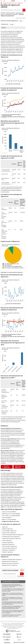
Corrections (6, 627)
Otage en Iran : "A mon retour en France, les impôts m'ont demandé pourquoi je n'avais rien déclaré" (13, 594)
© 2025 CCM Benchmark (13, 628)
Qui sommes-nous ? (6, 623)
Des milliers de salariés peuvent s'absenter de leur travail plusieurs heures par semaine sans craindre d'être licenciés (12, 603)
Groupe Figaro (19, 627)
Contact (5, 625)
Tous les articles (19, 626)
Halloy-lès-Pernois (10, 13)
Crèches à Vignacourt (8, 542)
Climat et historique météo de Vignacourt (13, 535)
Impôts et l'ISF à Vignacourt (9, 533)
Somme (14, 3)
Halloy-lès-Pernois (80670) (9, 512)
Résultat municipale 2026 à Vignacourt (12, 559)
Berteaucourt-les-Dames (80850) (11, 514)
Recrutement (10, 625)
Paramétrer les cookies (6, 626)
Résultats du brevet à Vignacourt (11, 563)
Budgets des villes (7, 3)
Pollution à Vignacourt (8, 552)
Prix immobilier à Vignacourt (9, 531)
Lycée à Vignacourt (7, 540)
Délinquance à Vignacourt (9, 550)
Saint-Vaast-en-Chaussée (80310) (11, 516)
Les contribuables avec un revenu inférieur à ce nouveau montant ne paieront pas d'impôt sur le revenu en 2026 (13, 590)
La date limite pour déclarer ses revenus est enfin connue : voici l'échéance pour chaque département (12, 599)
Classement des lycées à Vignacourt (11, 538)
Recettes (4, 28)
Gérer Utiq (13, 626)
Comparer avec (5, 24)
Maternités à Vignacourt (8, 544)
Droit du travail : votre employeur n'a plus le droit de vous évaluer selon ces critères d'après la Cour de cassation (13, 612)
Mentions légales (13, 627)
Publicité (22, 623)
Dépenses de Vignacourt (19, 467)
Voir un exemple (21, 576)
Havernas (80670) (7, 518)
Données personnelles (18, 625)
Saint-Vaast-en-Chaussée (11, 14)
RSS (24, 626)
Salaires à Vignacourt (7, 529)
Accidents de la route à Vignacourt (11, 537)
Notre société (17, 623)
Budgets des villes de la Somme (11, 521)
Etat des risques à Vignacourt (10, 546)
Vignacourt (20, 3)
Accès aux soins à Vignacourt (10, 548)
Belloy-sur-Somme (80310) (9, 519)
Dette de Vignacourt (6, 467)
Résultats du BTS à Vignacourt (10, 565)
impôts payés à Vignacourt (16, 272)
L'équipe (13, 623)
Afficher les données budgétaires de (9, 21)
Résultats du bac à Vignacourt (10, 561)
